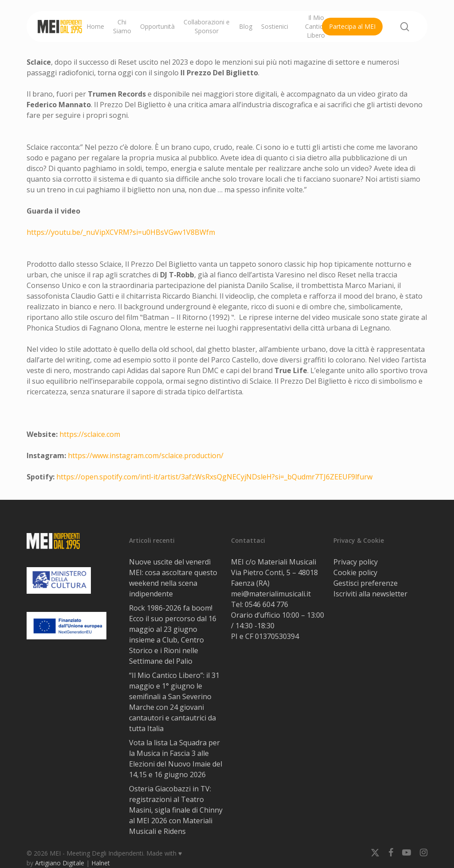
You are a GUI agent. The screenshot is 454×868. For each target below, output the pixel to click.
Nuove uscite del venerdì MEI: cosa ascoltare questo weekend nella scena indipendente (173, 578)
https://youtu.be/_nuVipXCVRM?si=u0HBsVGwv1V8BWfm (121, 232)
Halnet (101, 863)
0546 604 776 (266, 604)
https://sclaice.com (90, 434)
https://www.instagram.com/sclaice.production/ (146, 455)
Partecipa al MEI (352, 26)
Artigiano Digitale (60, 863)
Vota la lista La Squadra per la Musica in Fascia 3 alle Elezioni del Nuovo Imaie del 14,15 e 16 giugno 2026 (176, 759)
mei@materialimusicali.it (271, 594)
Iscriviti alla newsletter (370, 594)
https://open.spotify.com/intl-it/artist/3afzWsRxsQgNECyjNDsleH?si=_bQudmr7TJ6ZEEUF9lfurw (214, 477)
